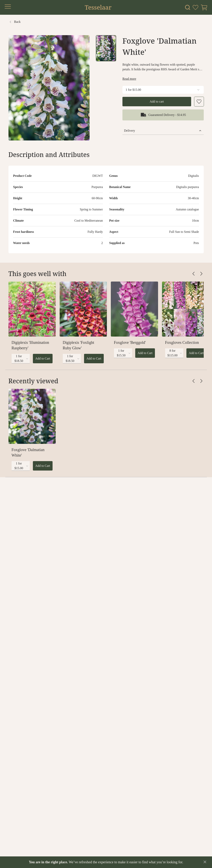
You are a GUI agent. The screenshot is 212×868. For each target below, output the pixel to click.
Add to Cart (43, 358)
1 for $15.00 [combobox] (163, 90)
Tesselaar (98, 7)
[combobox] (21, 359)
